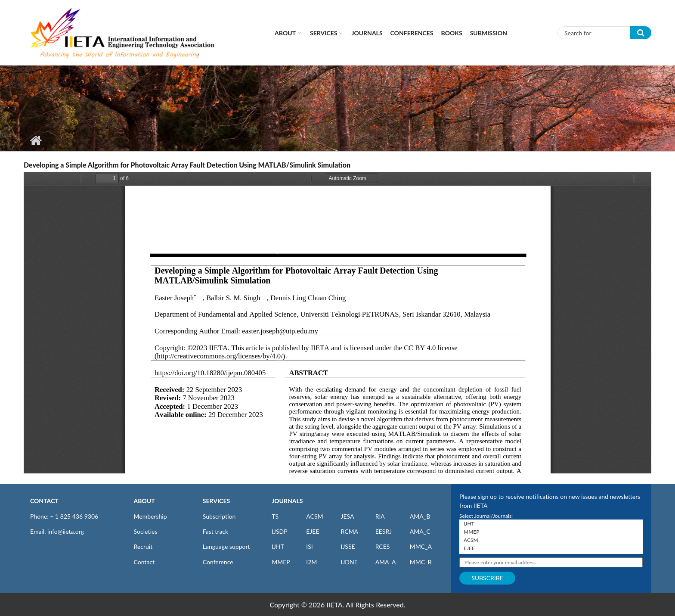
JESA (347, 516)
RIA (380, 516)
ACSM (314, 516)
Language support (226, 546)
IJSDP (279, 531)
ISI (309, 546)
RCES (383, 546)
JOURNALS (287, 501)
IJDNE (349, 562)
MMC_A (421, 546)
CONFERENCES (412, 33)
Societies (146, 531)
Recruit (143, 546)
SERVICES (216, 501)
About (285, 33)
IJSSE (348, 546)
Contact (144, 562)
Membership (150, 516)
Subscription (219, 516)
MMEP (281, 562)
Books (452, 33)
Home (36, 140)
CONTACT (44, 501)
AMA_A (386, 562)
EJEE (313, 531)
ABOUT (144, 501)
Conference (218, 562)
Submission (489, 33)
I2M (311, 562)
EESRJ (384, 531)
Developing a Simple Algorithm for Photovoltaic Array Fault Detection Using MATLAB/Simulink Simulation (187, 165)
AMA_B (420, 516)
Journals (367, 33)
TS (275, 516)
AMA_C (420, 531)
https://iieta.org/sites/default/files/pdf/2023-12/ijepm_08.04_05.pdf (337, 323)
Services (324, 33)
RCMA (349, 531)
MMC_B (421, 562)
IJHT (278, 546)
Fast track (215, 531)
